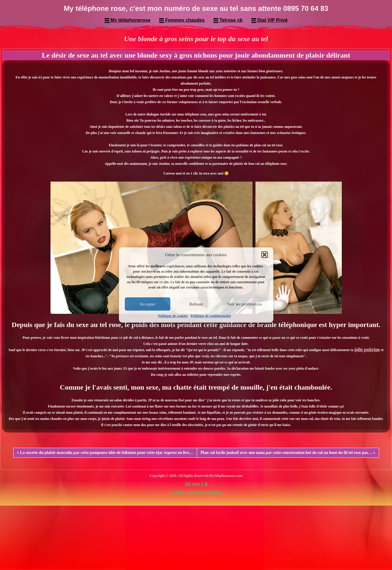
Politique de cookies (173, 316)
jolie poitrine (367, 349)
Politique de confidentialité (211, 316)
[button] (265, 255)
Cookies (178, 492)
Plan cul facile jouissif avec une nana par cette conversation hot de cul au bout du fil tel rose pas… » (288, 453)
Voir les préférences (244, 304)
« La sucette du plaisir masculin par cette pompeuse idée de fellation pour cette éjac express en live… (105, 453)
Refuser (196, 304)
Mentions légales (205, 492)
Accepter (147, 304)
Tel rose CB (196, 484)
